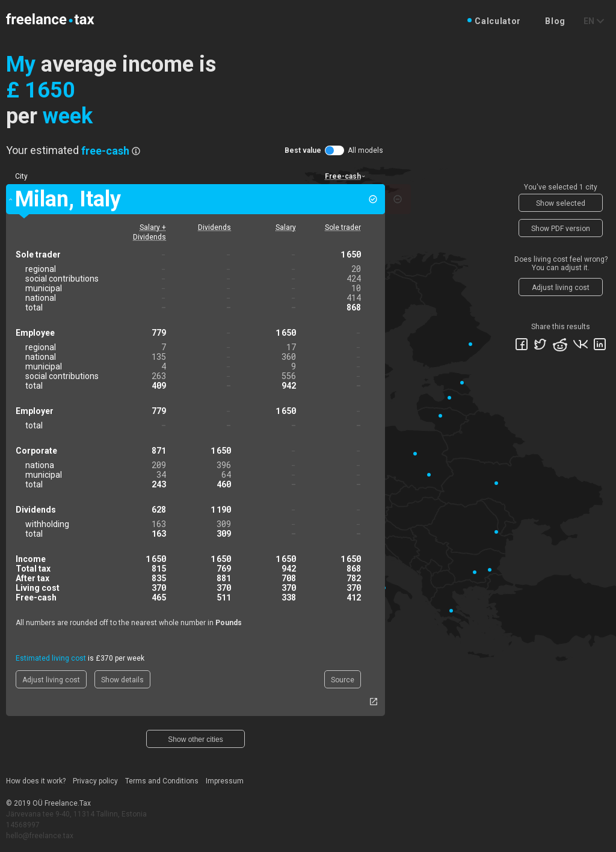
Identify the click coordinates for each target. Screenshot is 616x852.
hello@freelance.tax (40, 836)
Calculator (498, 21)
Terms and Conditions (162, 781)
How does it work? (36, 781)
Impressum (225, 781)
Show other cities (195, 739)
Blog (555, 21)
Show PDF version (561, 229)
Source (343, 680)
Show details (122, 680)
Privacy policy (95, 781)
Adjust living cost (51, 680)
